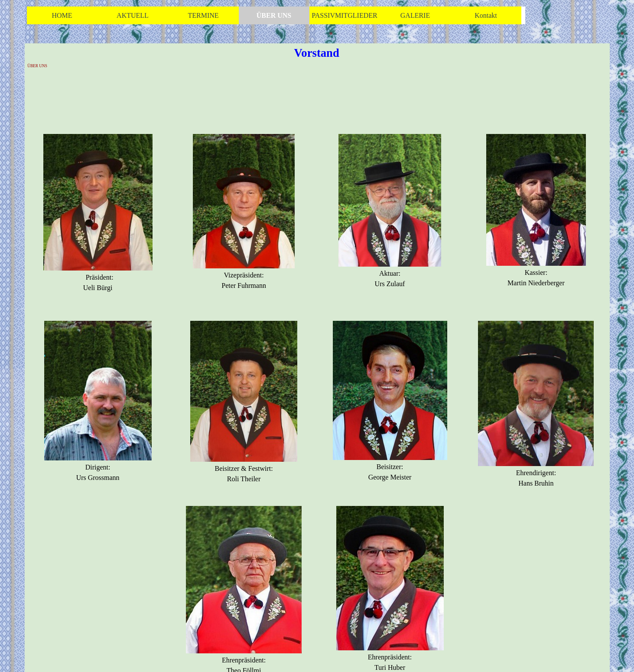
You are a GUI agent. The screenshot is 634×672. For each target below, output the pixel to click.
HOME (62, 15)
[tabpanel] (98, 219)
